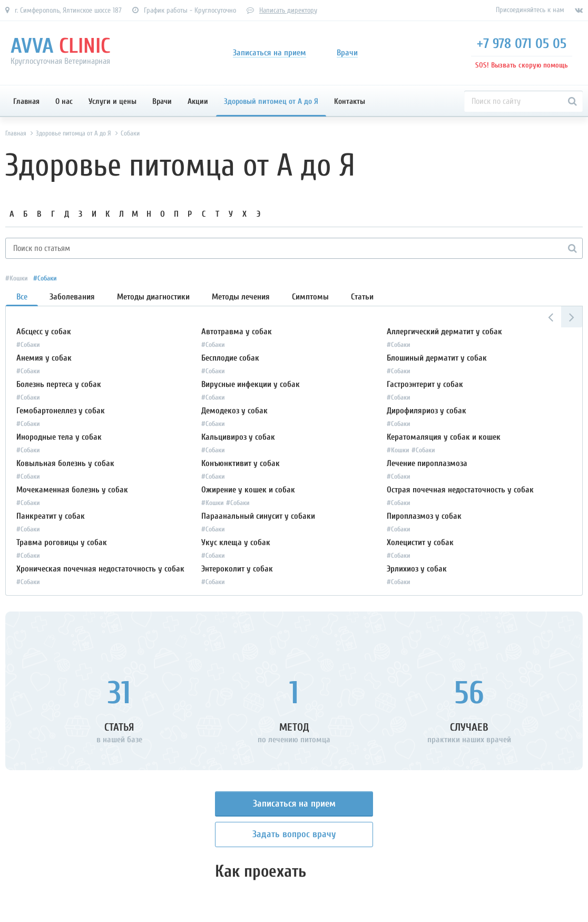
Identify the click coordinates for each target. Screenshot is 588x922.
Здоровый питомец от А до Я (271, 101)
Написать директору (288, 10)
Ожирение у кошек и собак (248, 490)
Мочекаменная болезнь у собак (72, 490)
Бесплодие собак (230, 358)
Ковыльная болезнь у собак (65, 463)
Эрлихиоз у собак (417, 569)
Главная (26, 101)
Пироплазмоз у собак (424, 516)
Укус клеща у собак (236, 542)
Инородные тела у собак (59, 437)
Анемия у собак (44, 358)
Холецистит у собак (420, 542)
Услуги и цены (112, 101)
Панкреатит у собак (51, 516)
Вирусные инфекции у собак (251, 384)
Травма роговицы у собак (62, 542)
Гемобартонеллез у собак (61, 411)
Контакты (350, 101)
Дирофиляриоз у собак (427, 411)
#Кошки (17, 278)
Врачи (162, 101)
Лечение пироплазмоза (427, 463)
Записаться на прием (294, 804)
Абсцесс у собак (44, 332)
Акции (198, 101)
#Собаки (45, 278)
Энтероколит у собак (237, 569)
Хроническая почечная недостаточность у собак (100, 569)
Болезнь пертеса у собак (59, 384)
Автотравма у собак (237, 332)
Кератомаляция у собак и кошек (444, 437)
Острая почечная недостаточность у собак (460, 490)
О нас (64, 101)
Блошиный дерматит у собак (437, 358)
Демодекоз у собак (234, 411)
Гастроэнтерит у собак (425, 384)
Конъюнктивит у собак (241, 463)
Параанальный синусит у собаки (258, 516)
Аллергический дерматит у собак (444, 332)
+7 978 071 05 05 (522, 44)
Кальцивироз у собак (238, 437)
